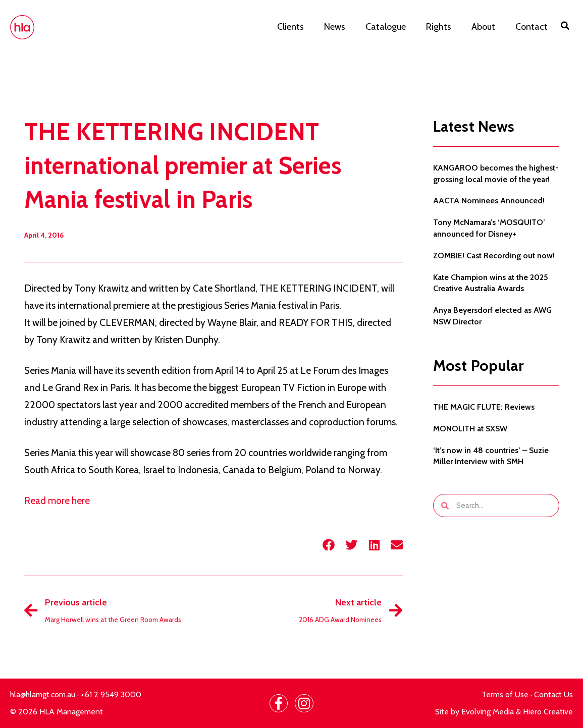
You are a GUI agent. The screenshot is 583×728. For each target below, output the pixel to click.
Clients (290, 27)
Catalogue (386, 27)
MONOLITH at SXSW (470, 429)
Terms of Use (505, 694)
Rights (439, 27)
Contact (532, 27)
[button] (565, 26)
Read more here (58, 501)
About (483, 27)
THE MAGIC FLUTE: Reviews (484, 407)
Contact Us (553, 694)
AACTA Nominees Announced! (489, 201)
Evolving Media (488, 712)
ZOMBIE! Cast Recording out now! (494, 256)
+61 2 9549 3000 (111, 694)
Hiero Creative (548, 712)
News (335, 27)
